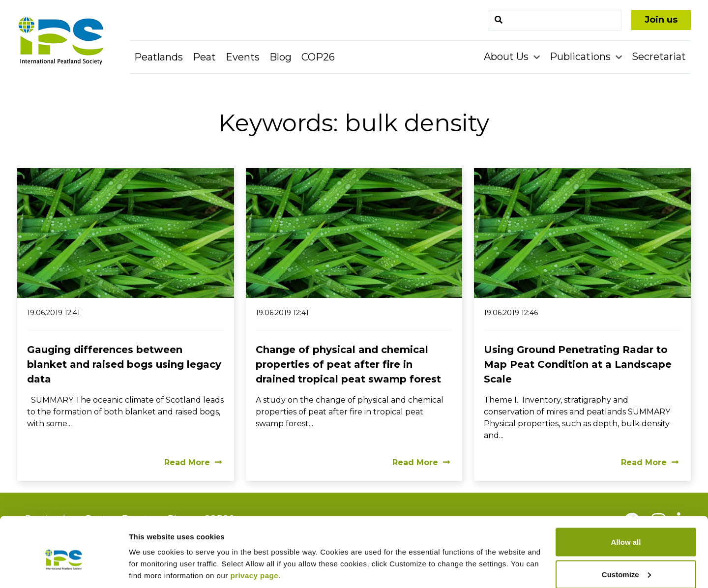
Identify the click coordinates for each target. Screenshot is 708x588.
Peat (204, 57)
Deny (626, 562)
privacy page (254, 531)
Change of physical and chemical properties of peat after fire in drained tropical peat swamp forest (348, 364)
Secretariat (659, 57)
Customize (626, 530)
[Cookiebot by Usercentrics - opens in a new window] (64, 569)
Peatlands (159, 57)
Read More (193, 462)
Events (243, 57)
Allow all (626, 497)
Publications (581, 57)
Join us (661, 20)
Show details (152, 558)
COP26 (318, 57)
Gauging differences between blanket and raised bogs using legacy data (124, 364)
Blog (280, 57)
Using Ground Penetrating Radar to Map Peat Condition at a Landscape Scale (578, 364)
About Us (507, 57)
